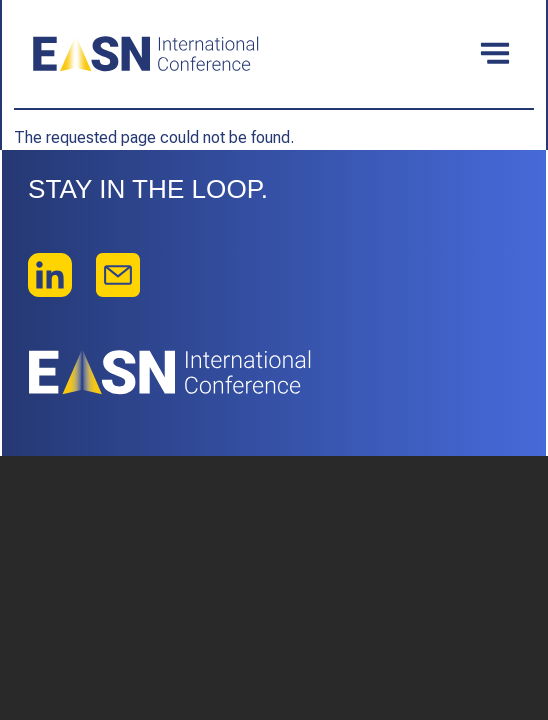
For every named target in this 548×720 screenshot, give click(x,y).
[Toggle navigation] (495, 54)
